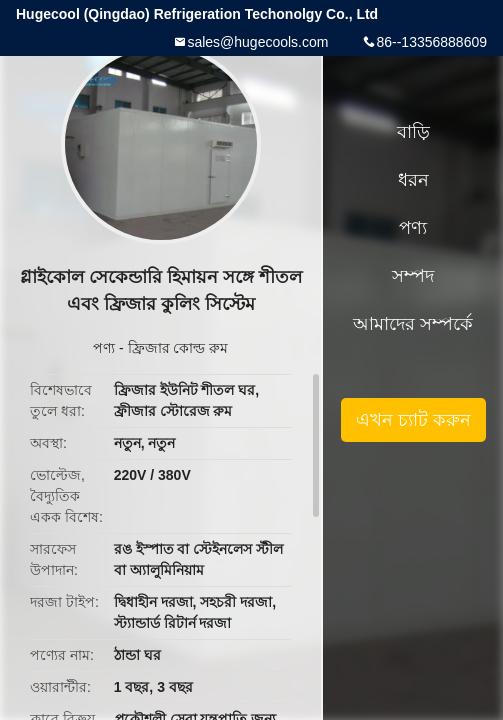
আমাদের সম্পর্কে (413, 324)
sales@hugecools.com (257, 42)
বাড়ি (413, 132)
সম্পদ (413, 276)
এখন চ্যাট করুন (413, 420)
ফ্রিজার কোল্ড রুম (178, 348)
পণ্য (104, 348)
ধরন (413, 180)
